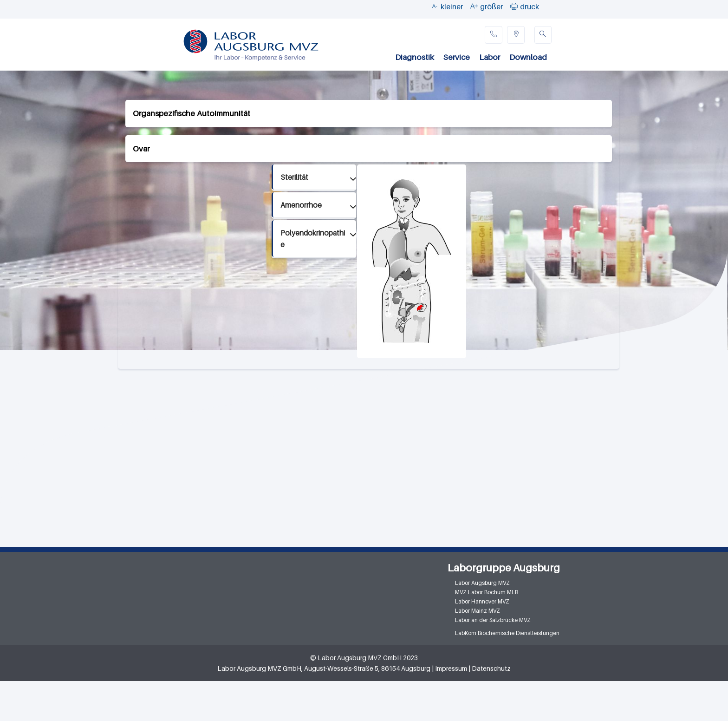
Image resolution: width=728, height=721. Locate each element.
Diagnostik (415, 57)
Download (528, 57)
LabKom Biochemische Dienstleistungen (507, 633)
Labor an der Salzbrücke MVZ (493, 620)
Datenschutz (491, 668)
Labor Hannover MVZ (482, 601)
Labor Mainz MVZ (478, 611)
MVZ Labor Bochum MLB (487, 592)
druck (530, 7)
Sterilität (294, 177)
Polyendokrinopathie (313, 239)
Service (457, 57)
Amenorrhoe (301, 205)
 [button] (514, 6)
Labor (490, 57)
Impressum (451, 668)
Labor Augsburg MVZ (482, 583)
